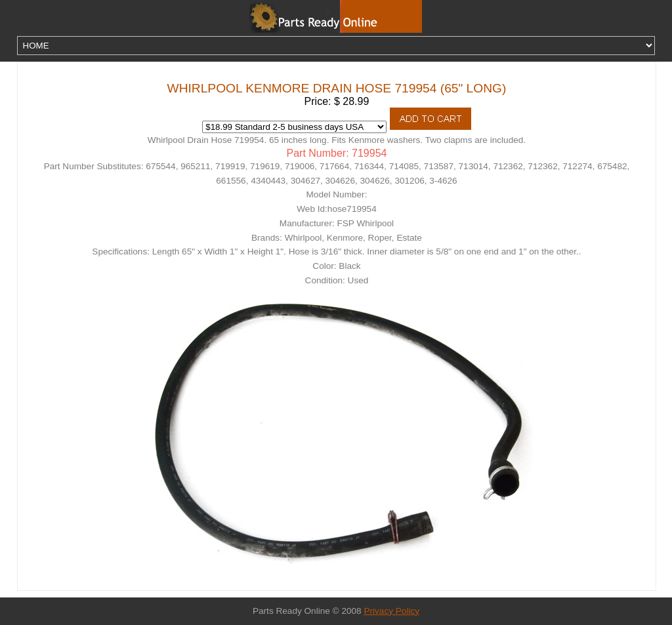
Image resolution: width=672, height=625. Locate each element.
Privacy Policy (391, 611)
